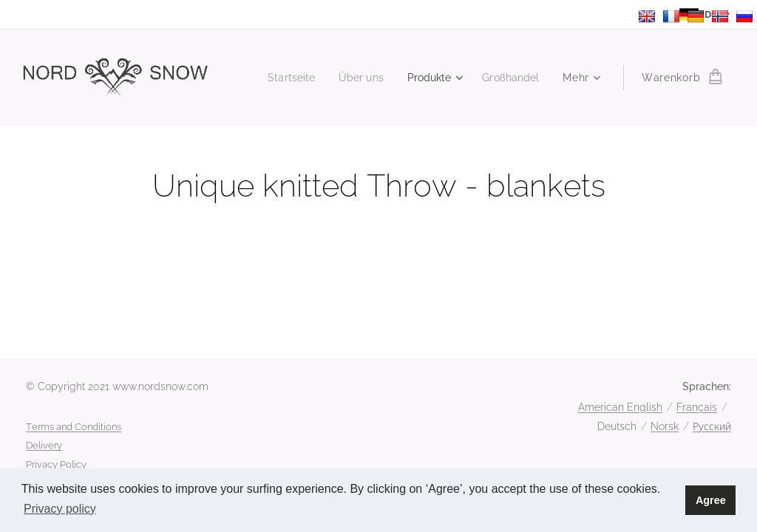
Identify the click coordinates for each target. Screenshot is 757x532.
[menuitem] (281, 78)
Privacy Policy (56, 464)
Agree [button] (711, 500)
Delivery (44, 445)
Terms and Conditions (74, 427)
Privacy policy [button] (60, 509)
